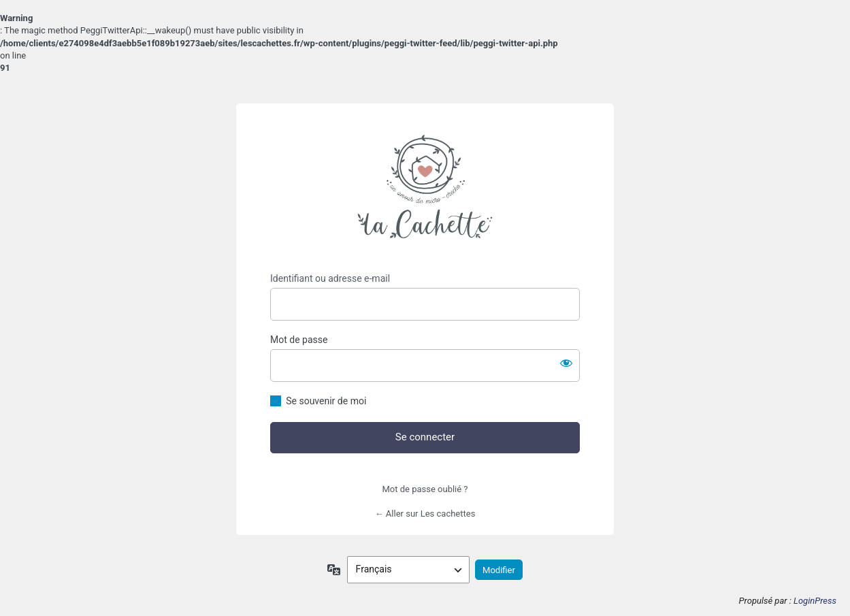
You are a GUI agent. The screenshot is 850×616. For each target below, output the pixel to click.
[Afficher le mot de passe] (566, 363)
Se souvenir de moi (326, 401)
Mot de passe (299, 340)
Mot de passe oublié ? (425, 489)
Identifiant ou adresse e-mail (330, 278)
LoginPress (815, 601)
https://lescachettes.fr (425, 188)
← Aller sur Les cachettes (425, 514)
